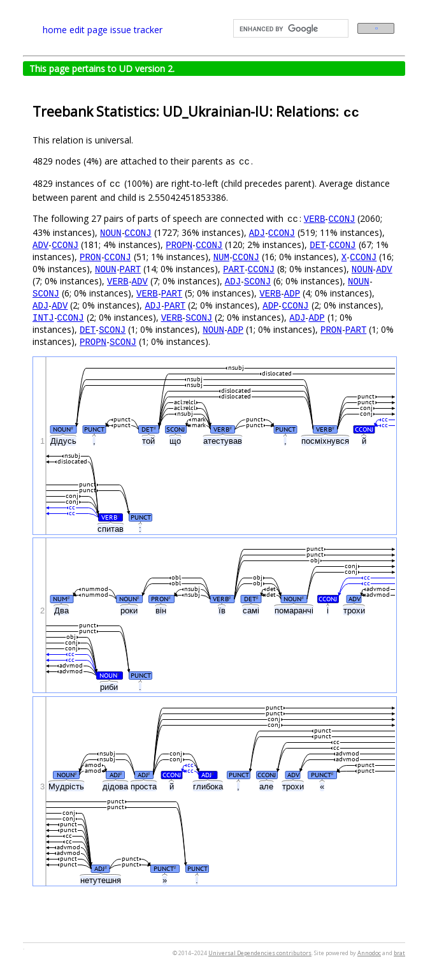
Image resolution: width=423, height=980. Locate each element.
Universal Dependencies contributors (260, 953)
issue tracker (136, 30)
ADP (292, 293)
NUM (221, 257)
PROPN (179, 245)
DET (318, 245)
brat (399, 953)
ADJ (257, 232)
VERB (315, 218)
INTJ (43, 317)
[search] (290, 29)
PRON (90, 257)
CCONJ (341, 218)
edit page (89, 30)
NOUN (111, 232)
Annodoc (369, 953)
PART (131, 269)
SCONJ (257, 281)
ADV (40, 245)
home (55, 30)
